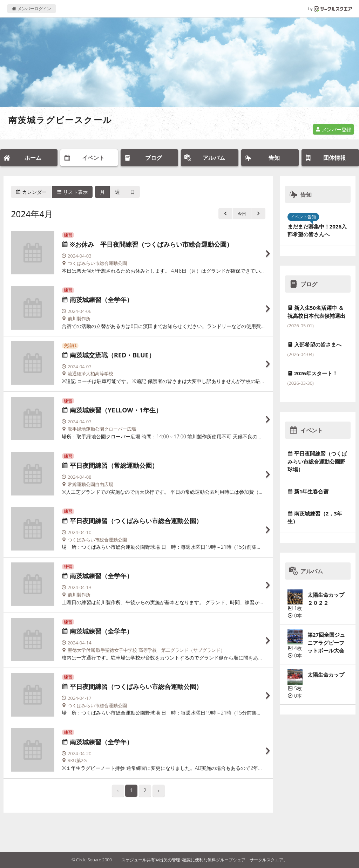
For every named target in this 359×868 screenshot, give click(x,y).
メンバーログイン (31, 9)
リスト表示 (72, 192)
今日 (242, 214)
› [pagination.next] (158, 790)
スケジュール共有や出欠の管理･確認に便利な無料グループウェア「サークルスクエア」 (204, 860)
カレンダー (31, 192)
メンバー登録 (333, 129)
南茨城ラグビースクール (60, 120)
